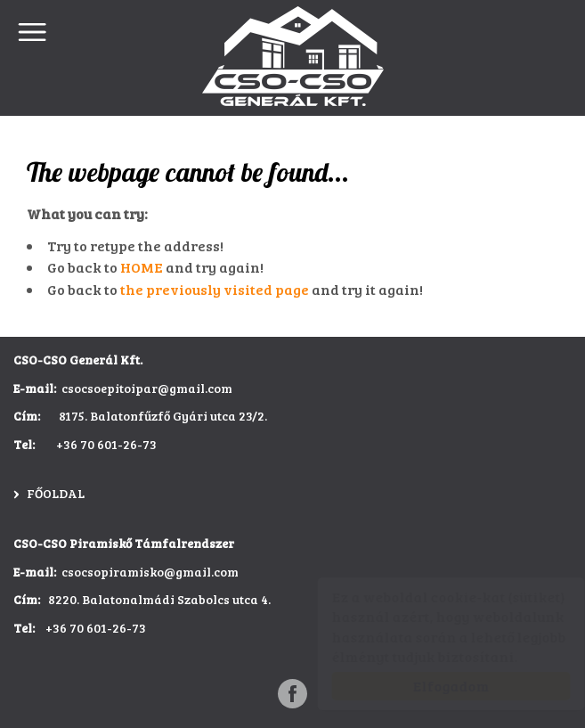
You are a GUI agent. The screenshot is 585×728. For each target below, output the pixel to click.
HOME (142, 267)
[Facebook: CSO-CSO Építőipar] (292, 694)
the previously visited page (215, 289)
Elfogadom (434, 686)
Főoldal (56, 493)
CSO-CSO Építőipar (293, 56)
